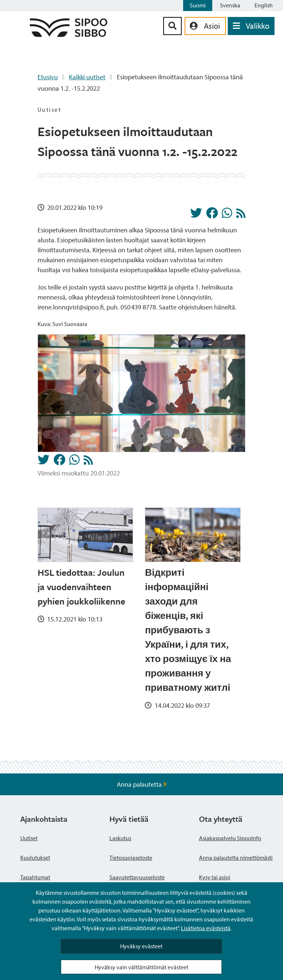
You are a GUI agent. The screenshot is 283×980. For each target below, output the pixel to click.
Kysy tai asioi (215, 877)
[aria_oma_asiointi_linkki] (205, 26)
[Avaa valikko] (251, 26)
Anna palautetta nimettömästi (236, 858)
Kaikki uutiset (87, 77)
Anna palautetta (142, 784)
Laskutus (120, 838)
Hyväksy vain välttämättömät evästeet (141, 967)
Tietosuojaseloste (131, 858)
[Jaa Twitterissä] (196, 215)
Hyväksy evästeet (141, 946)
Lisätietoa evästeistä (206, 928)
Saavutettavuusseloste (137, 877)
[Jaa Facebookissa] (212, 215)
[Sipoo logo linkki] (69, 34)
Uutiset (29, 838)
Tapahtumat (35, 877)
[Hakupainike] (172, 26)
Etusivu (48, 77)
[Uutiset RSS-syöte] (241, 215)
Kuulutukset (35, 858)
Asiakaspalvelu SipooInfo (230, 838)
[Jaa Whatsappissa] (227, 215)
